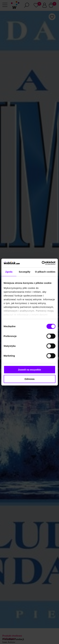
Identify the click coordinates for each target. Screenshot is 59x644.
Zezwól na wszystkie (30, 370)
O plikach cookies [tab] (45, 272)
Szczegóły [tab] (24, 272)
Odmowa (29, 379)
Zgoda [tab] (9, 272)
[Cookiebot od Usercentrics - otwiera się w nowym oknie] (42, 263)
